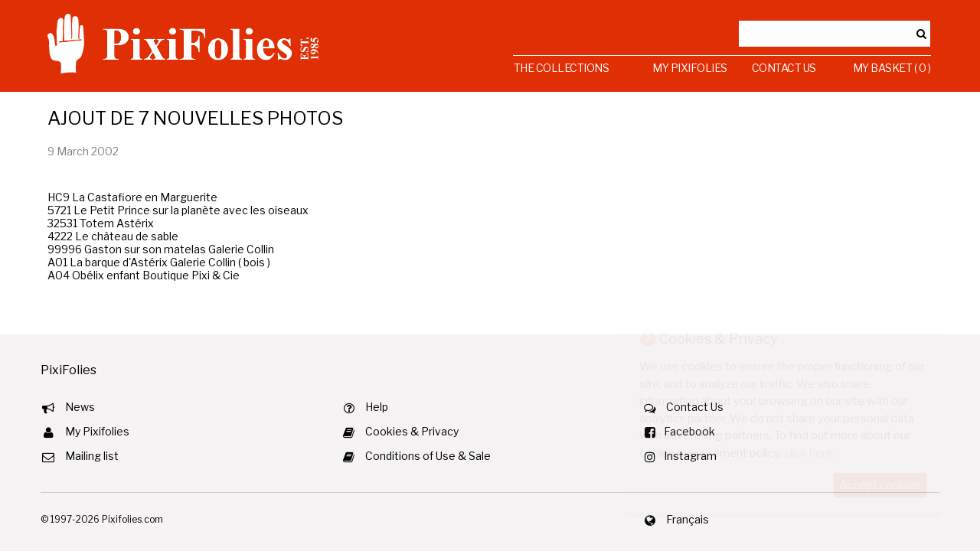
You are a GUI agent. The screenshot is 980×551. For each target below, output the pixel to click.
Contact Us (784, 68)
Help (377, 407)
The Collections (562, 68)
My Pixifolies (690, 68)
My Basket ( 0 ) (892, 68)
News (80, 407)
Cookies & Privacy (412, 431)
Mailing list (92, 456)
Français (688, 519)
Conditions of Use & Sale (428, 456)
